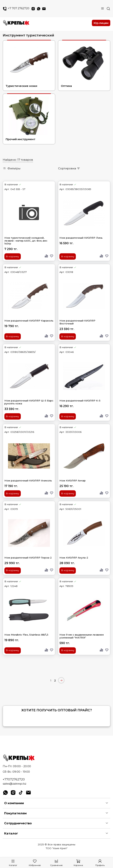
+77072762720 (14, 779)
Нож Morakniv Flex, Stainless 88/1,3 (26, 635)
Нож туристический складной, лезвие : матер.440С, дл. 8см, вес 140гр (26, 241)
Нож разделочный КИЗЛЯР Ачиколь (28, 481)
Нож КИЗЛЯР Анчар (73, 481)
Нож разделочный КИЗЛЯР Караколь (29, 321)
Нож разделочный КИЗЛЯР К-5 (80, 401)
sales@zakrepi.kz (14, 784)
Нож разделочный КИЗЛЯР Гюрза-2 (28, 558)
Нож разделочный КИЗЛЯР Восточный (77, 322)
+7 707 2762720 (16, 9)
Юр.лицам (101, 23)
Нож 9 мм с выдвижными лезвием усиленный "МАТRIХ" (82, 636)
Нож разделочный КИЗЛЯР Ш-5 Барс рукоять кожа (29, 402)
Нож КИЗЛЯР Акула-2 (74, 558)
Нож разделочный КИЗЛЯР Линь (81, 238)
